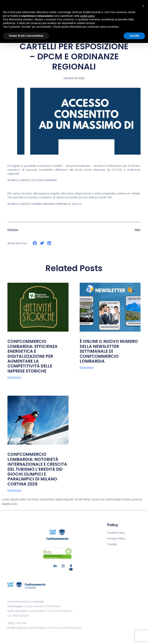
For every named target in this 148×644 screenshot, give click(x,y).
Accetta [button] (134, 36)
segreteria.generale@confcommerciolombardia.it (48, 628)
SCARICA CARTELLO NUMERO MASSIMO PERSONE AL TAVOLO (45, 204)
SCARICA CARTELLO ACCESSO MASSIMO (32, 180)
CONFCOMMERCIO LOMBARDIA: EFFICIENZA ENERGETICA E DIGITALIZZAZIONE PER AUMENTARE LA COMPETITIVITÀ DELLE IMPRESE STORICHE (32, 356)
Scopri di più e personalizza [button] (26, 36)
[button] (35, 243)
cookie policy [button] (87, 16)
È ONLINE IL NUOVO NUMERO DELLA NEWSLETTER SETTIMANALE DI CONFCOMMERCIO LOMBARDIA (109, 351)
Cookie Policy (116, 533)
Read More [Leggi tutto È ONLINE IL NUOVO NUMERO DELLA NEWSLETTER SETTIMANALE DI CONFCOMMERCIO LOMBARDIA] (87, 367)
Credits (112, 544)
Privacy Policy (116, 539)
